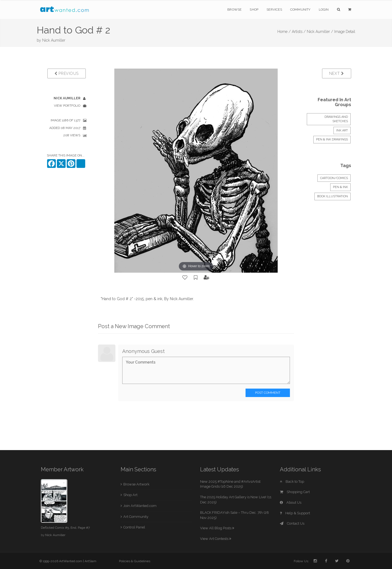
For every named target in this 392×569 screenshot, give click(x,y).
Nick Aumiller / (320, 32)
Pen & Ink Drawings (332, 139)
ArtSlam (91, 561)
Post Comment (268, 393)
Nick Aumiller (54, 40)
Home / (284, 32)
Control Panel (134, 527)
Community (300, 10)
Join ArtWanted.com (140, 506)
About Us (291, 502)
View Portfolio (67, 106)
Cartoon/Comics (334, 178)
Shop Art (130, 495)
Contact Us (292, 523)
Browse (234, 10)
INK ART (342, 130)
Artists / (299, 32)
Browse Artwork (136, 484)
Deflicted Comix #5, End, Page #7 (65, 528)
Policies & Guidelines (135, 561)
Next (337, 73)
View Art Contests (216, 539)
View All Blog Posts (217, 528)
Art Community (136, 517)
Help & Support (295, 513)
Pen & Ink (340, 187)
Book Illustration (333, 196)
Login (324, 10)
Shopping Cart (295, 492)
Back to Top (292, 482)
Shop (254, 10)
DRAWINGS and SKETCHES (336, 119)
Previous (67, 73)
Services (274, 10)
